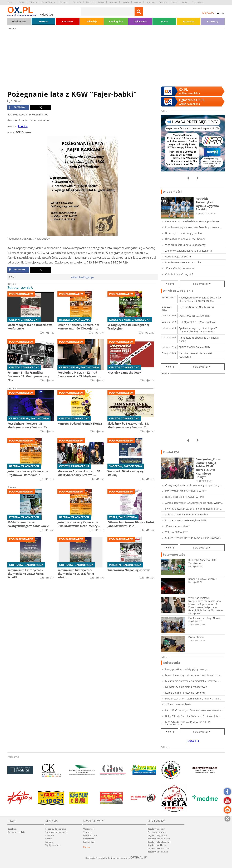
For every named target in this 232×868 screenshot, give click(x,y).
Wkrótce (43, 22)
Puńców (23, 126)
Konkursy (213, 22)
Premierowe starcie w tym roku (183, 262)
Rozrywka (188, 22)
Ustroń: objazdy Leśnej (178, 257)
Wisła (184, 2)
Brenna (11, 2)
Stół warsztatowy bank (178, 704)
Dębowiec (64, 2)
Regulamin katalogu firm (159, 842)
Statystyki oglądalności (56, 832)
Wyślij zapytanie (53, 845)
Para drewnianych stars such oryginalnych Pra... (193, 699)
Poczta (87, 847)
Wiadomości (19, 22)
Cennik (49, 839)
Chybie (22, 2)
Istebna (101, 2)
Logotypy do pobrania (56, 829)
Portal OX (193, 741)
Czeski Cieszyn (48, 2)
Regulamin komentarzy (159, 839)
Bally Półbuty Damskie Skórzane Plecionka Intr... (193, 716)
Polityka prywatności (157, 832)
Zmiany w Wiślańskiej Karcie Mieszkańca (189, 251)
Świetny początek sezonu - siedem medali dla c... (193, 509)
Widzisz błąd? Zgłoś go (82, 277)
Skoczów (150, 2)
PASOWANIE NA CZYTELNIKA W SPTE (186, 491)
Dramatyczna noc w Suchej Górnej (185, 239)
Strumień (163, 2)
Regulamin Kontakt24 (158, 852)
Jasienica (113, 2)
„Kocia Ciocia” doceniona (179, 268)
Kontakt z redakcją (16, 832)
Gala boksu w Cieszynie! (179, 274)
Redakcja (12, 829)
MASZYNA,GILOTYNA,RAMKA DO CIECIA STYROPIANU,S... (188, 724)
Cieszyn (33, 2)
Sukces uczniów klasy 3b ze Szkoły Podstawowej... (194, 538)
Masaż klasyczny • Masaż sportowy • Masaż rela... (194, 675)
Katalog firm (116, 22)
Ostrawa (138, 2)
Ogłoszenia (140, 22)
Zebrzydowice (198, 2)
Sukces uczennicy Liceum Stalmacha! (187, 514)
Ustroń (174, 2)
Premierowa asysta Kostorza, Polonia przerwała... (193, 227)
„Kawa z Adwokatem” (177, 526)
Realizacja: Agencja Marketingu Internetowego (116, 858)
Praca (164, 22)
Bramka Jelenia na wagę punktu (184, 233)
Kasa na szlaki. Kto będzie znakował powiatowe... (193, 221)
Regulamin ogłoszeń (157, 835)
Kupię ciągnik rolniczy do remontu (185, 693)
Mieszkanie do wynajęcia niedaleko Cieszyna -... (193, 681)
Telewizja (92, 22)
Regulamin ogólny (156, 829)
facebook (17, 107)
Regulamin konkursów (158, 848)
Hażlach (90, 2)
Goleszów (77, 2)
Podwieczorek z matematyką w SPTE (186, 520)
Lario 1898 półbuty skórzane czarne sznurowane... (194, 710)
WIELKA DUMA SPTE (177, 532)
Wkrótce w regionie (178, 291)
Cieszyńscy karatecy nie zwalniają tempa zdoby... (193, 485)
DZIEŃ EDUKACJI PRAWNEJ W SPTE (185, 497)
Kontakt (49, 842)
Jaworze (126, 2)
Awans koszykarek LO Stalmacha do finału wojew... (194, 503)
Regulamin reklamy (157, 845)
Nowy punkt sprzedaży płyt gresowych (187, 669)
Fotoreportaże (174, 555)
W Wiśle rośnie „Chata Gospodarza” (186, 245)
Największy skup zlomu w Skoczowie (186, 687)
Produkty (50, 835)
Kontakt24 (68, 22)
